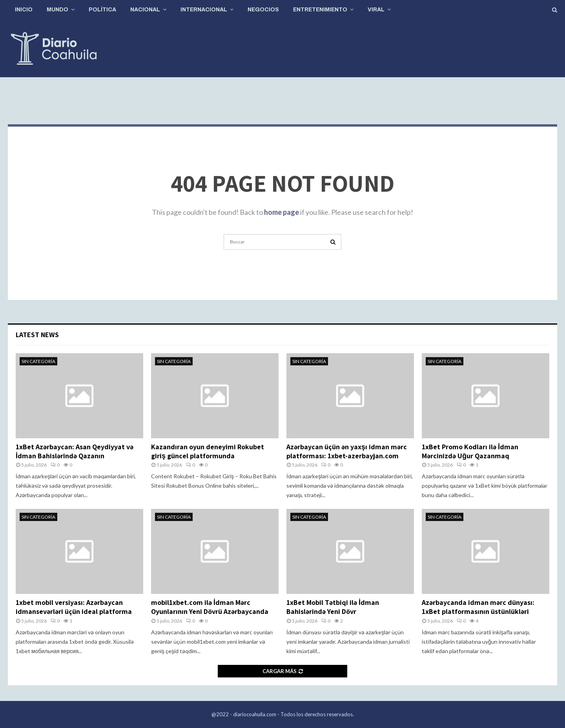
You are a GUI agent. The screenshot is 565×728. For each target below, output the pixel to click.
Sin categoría (38, 361)
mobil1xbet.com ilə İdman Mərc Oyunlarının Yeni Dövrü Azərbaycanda (210, 607)
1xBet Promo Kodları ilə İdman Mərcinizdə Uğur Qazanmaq (470, 451)
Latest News (37, 335)
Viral (376, 10)
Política (102, 10)
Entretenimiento (320, 10)
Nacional (145, 10)
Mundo (57, 10)
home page (282, 212)
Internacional (204, 10)
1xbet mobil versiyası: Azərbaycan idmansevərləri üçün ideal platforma (74, 607)
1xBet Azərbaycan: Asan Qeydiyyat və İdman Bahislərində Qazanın (75, 451)
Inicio (24, 10)
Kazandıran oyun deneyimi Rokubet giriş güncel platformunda (208, 451)
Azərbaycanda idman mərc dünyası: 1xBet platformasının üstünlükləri (478, 607)
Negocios (263, 10)
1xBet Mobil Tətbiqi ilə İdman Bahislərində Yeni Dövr (333, 607)
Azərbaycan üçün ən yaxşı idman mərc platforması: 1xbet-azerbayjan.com (347, 451)
